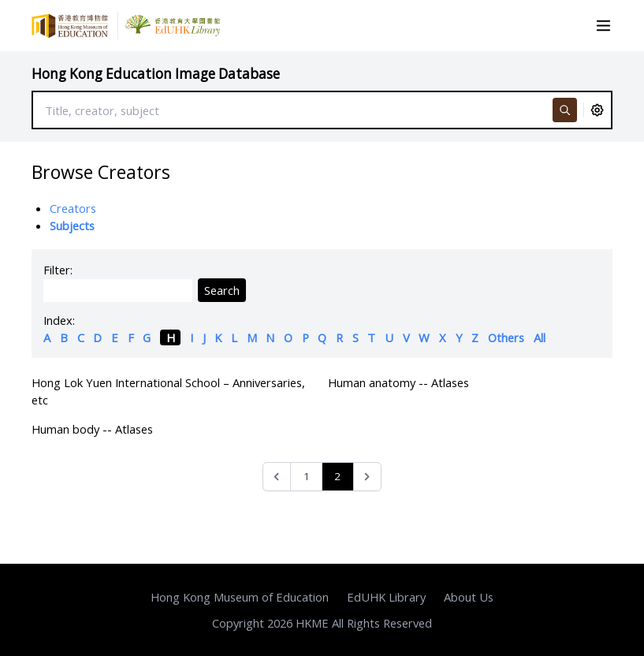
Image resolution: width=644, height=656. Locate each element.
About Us (469, 597)
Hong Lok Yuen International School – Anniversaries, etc (168, 391)
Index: (59, 320)
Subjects (72, 225)
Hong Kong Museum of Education (240, 597)
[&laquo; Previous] (277, 477)
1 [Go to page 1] (307, 476)
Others (506, 337)
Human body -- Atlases (92, 429)
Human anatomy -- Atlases (398, 382)
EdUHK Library (386, 597)
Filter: (58, 270)
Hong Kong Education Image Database (156, 74)
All (540, 337)
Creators (73, 208)
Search (222, 290)
